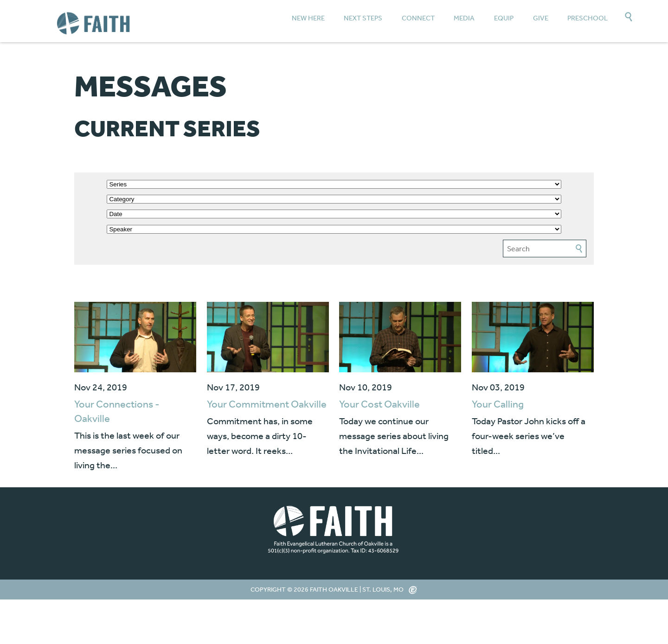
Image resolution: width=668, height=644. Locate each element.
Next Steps (363, 18)
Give (541, 18)
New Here (308, 18)
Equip (504, 18)
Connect (418, 18)
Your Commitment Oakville (267, 404)
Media (464, 18)
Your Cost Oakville (379, 404)
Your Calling (498, 404)
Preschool (588, 18)
